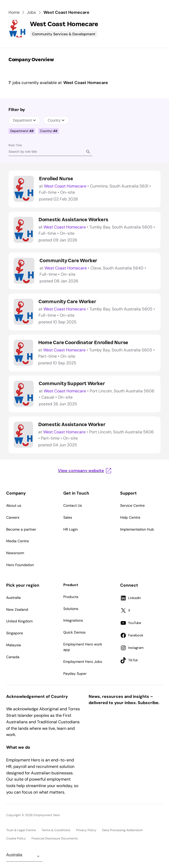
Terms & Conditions (56, 830)
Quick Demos (74, 632)
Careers (13, 517)
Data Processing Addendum (122, 830)
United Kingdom (19, 621)
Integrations (73, 620)
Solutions (71, 609)
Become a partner (21, 529)
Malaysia (14, 645)
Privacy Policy (86, 830)
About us (14, 505)
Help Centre (130, 517)
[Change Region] (24, 856)
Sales (68, 517)
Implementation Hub (137, 529)
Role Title (15, 145)
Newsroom (15, 553)
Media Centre (18, 541)
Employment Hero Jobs (83, 662)
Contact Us (73, 505)
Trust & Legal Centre (21, 830)
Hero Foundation (20, 565)
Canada (13, 657)
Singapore (15, 633)
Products (71, 597)
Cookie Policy (16, 838)
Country (56, 120)
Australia (13, 598)
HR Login (71, 529)
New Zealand (17, 609)
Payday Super (75, 673)
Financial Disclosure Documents (55, 838)
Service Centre (132, 505)
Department (24, 120)
